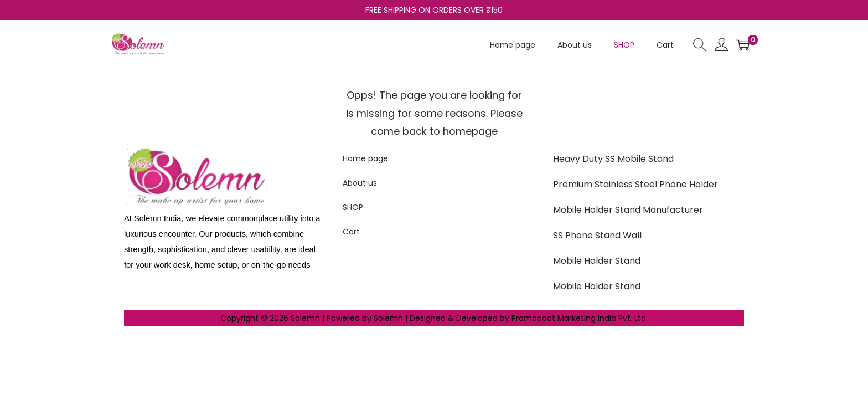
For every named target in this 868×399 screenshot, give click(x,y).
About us (360, 183)
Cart (351, 232)
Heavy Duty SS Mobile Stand (613, 159)
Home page (365, 158)
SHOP (353, 207)
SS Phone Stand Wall (597, 235)
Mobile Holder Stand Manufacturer (628, 210)
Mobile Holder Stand (597, 261)
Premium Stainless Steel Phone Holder (635, 184)
